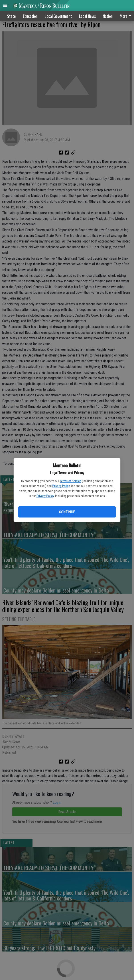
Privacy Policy (61, 486)
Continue (67, 512)
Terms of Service (71, 481)
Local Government (58, 16)
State (11, 16)
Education (30, 16)
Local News (87, 16)
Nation (108, 16)
